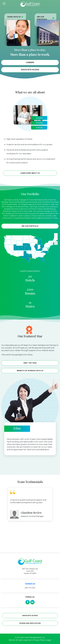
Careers (30, 62)
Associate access (30, 616)
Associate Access (30, 70)
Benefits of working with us (30, 371)
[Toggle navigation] (4, 3)
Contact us (30, 584)
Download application (30, 623)
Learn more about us (30, 179)
